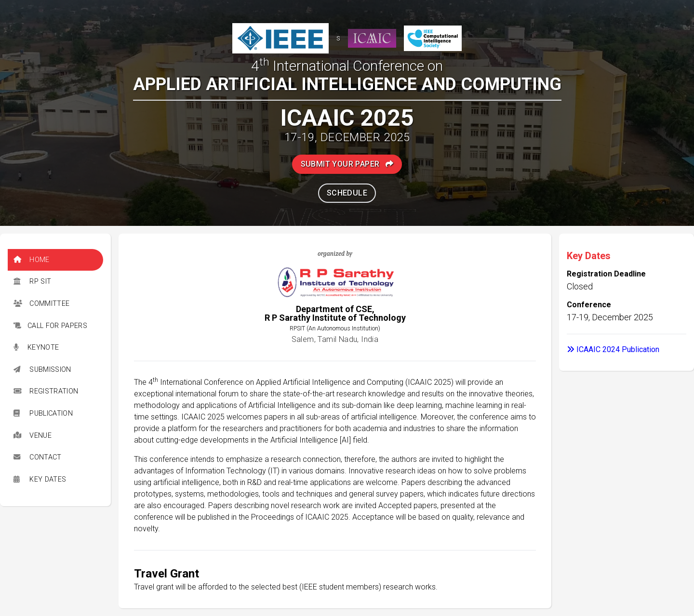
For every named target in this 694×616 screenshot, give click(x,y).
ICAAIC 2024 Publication (613, 349)
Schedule (347, 193)
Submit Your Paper (347, 164)
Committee (41, 304)
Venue (33, 436)
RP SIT (32, 282)
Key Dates (40, 479)
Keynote (36, 347)
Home (32, 260)
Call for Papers (50, 326)
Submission (42, 370)
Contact (38, 457)
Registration (46, 391)
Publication (43, 413)
